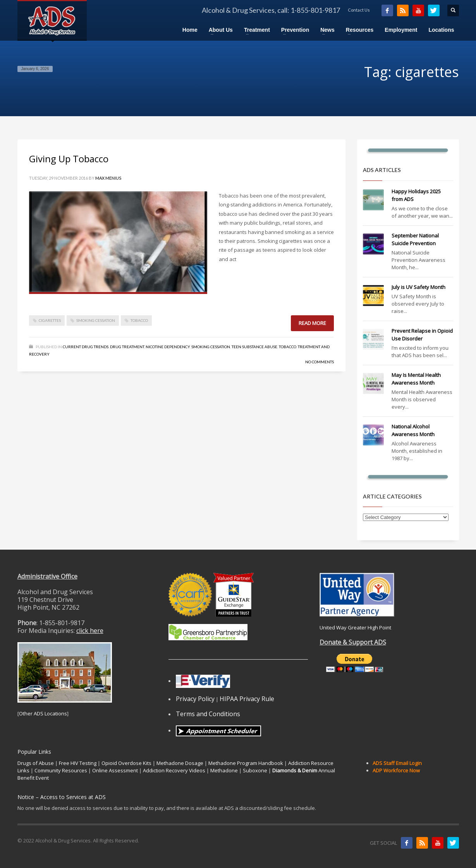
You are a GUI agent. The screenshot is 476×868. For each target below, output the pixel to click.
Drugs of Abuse (36, 763)
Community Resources (61, 770)
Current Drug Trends (86, 347)
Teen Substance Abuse (254, 347)
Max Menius (108, 178)
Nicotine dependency (168, 347)
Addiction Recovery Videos (174, 770)
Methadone (224, 770)
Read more (312, 323)
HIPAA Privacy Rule (247, 699)
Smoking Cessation (211, 347)
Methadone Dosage (180, 763)
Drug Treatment (127, 347)
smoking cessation (96, 320)
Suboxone (255, 770)
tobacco (139, 320)
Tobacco (288, 347)
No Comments (320, 362)
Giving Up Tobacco (69, 159)
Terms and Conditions (208, 714)
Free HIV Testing (78, 763)
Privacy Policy (195, 699)
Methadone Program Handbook (246, 763)
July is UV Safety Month (418, 287)
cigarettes (50, 320)
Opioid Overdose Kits (126, 763)
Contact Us (359, 10)
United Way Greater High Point (355, 627)
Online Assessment (115, 770)
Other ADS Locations (43, 713)
